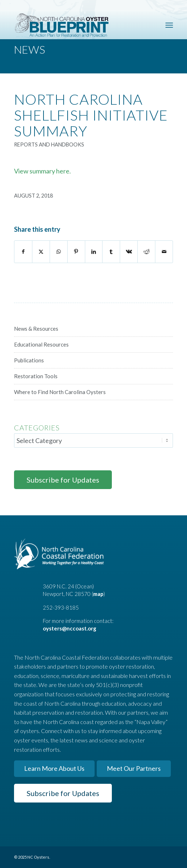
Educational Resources (41, 344)
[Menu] (169, 25)
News (29, 49)
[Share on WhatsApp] (59, 252)
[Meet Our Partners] (134, 769)
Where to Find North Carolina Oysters (60, 392)
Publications (29, 360)
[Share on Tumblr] (111, 252)
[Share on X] (41, 252)
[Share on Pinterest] (76, 252)
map (98, 594)
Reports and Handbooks (49, 144)
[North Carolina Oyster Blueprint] (78, 25)
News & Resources (36, 329)
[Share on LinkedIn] (94, 252)
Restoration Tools (36, 376)
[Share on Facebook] (23, 252)
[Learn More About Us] (54, 769)
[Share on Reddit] (146, 252)
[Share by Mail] (164, 252)
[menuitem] (169, 25)
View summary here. (42, 171)
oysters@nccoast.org (70, 628)
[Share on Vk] (129, 252)
